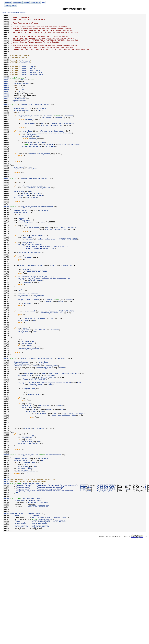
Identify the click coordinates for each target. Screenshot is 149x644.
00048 (6, 123)
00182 (6, 427)
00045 (6, 116)
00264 (6, 613)
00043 (6, 111)
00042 (6, 109)
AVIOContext (19, 116)
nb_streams (37, 279)
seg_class (35, 595)
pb (42, 145)
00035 (6, 93)
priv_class (40, 168)
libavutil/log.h (27, 77)
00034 (6, 91)
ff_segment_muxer (33, 613)
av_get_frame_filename (28, 136)
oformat (43, 154)
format (52, 316)
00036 (6, 95)
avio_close (27, 161)
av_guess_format (35, 316)
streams (29, 284)
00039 (6, 102)
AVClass (23, 93)
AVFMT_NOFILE (45, 329)
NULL (62, 148)
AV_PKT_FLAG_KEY (38, 452)
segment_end (26, 211)
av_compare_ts (24, 448)
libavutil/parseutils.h (31, 84)
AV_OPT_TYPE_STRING (106, 579)
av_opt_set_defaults (31, 173)
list (25, 268)
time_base (50, 448)
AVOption (27, 577)
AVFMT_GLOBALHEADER (41, 623)
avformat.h (25, 70)
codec (40, 284)
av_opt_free (23, 232)
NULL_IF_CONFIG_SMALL (42, 618)
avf (40, 129)
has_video (27, 282)
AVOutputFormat (17, 613)
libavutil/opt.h (27, 79)
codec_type (50, 284)
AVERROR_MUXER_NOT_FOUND (35, 323)
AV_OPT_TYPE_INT (104, 586)
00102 (6, 245)
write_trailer (37, 220)
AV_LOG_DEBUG (34, 457)
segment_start (27, 123)
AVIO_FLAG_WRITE (66, 145)
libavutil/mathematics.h (31, 86)
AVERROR (28, 141)
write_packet (39, 511)
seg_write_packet (29, 427)
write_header (44, 182)
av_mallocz (39, 157)
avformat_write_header (35, 379)
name (40, 334)
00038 (6, 100)
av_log (21, 291)
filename (48, 136)
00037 (6, 98)
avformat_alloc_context (30, 300)
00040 (6, 104)
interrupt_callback (49, 148)
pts (38, 448)
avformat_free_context (28, 416)
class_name (20, 598)
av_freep (18, 200)
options (35, 577)
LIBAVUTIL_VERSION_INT (38, 604)
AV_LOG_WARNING (35, 291)
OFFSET (83, 579)
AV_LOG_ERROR (34, 332)
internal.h (25, 73)
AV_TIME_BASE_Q (48, 450)
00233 (6, 543)
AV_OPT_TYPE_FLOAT (105, 582)
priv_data (41, 127)
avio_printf (23, 393)
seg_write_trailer (29, 543)
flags (33, 329)
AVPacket (62, 427)
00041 (6, 107)
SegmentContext (19, 118)
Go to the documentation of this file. (14, 13)
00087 (6, 211)
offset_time (24, 261)
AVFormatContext (21, 98)
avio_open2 (30, 145)
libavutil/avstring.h (30, 82)
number (59, 138)
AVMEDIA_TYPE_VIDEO (68, 284)
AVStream (18, 436)
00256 (6, 595)
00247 (6, 575)
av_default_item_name (38, 600)
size (21, 107)
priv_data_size (56, 154)
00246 (6, 573)
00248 (6, 577)
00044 (6, 113)
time (22, 104)
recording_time (26, 263)
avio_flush (23, 395)
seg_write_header (29, 245)
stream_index (52, 436)
